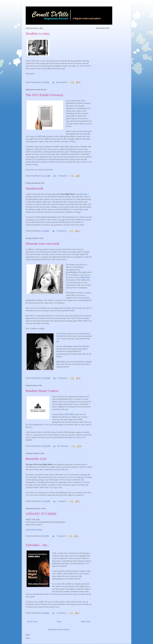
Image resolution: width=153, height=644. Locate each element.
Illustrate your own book (43, 243)
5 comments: (63, 176)
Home (59, 622)
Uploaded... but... (38, 545)
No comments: (62, 82)
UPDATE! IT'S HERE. (41, 514)
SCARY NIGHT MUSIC (34, 530)
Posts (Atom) (64, 630)
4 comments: (63, 378)
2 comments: (62, 231)
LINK (49, 69)
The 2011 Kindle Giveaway (45, 95)
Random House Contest (42, 391)
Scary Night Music (83, 278)
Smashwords (34, 188)
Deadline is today (38, 33)
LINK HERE (69, 414)
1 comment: (62, 501)
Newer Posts (32, 622)
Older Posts (86, 622)
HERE (78, 220)
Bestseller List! (36, 459)
